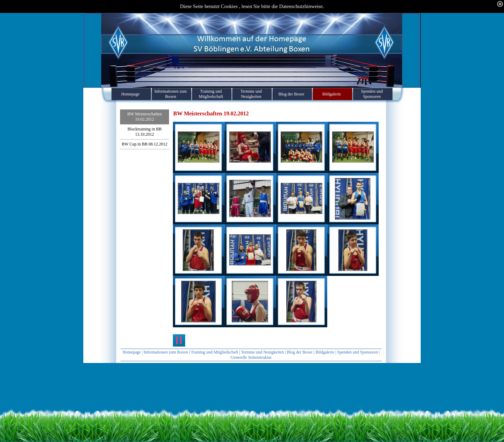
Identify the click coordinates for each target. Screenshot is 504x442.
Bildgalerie (325, 352)
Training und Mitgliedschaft (214, 352)
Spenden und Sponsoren (357, 352)
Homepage (132, 352)
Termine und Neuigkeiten (262, 352)
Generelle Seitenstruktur (251, 357)
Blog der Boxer (300, 352)
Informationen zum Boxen (166, 352)
